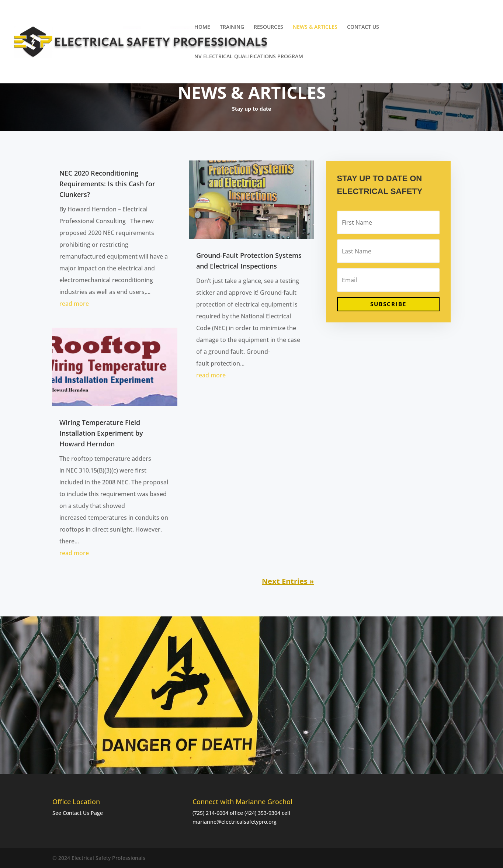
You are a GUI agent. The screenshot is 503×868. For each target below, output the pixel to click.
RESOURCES (268, 27)
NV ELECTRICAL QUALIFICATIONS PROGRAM (249, 57)
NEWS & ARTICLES (315, 27)
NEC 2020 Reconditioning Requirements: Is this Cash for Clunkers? (107, 184)
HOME (202, 27)
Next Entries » (288, 581)
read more (74, 304)
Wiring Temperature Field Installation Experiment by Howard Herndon (101, 433)
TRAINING (232, 27)
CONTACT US (363, 27)
